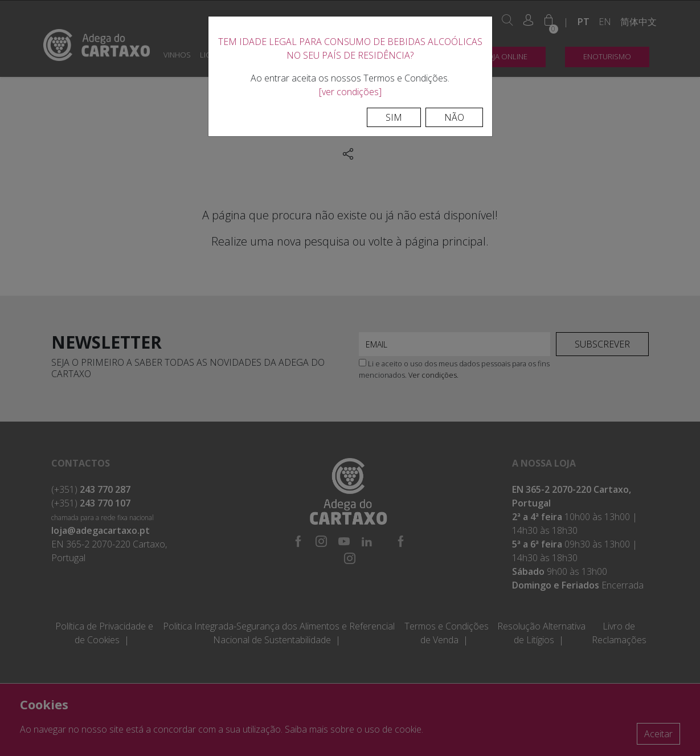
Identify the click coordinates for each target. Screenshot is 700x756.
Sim (394, 117)
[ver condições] (350, 92)
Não (454, 117)
